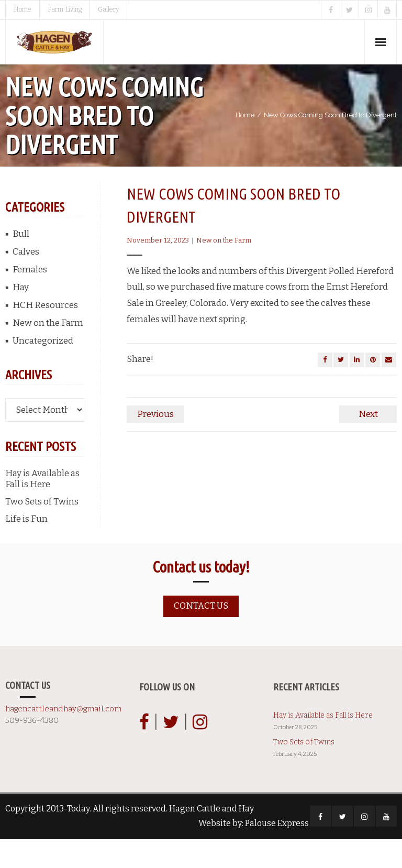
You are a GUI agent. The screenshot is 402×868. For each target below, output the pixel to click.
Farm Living (65, 9)
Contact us (201, 635)
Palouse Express (277, 852)
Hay (21, 316)
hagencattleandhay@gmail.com (63, 737)
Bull (21, 263)
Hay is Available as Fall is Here (42, 508)
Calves (26, 281)
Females (30, 298)
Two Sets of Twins (42, 530)
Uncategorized (43, 370)
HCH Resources (45, 334)
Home (23, 9)
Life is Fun (26, 548)
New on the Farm (224, 270)
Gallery (108, 9)
